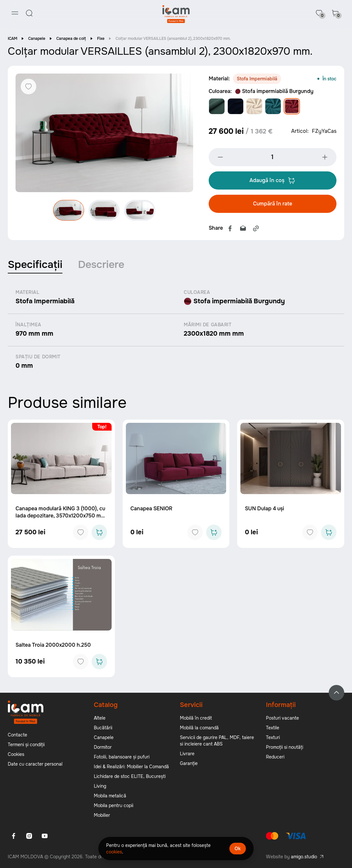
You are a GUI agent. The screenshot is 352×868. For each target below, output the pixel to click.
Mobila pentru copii (114, 806)
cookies (114, 852)
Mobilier (102, 816)
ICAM (12, 39)
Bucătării (103, 728)
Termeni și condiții (26, 745)
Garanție (189, 764)
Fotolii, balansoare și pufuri (122, 757)
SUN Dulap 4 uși (264, 509)
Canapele (37, 39)
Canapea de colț (71, 39)
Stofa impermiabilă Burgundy (274, 92)
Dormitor (103, 747)
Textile (273, 728)
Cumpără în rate (273, 204)
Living (100, 786)
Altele (100, 718)
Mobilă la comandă (199, 728)
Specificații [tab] (35, 265)
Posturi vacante (282, 718)
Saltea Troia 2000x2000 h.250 (53, 645)
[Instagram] (29, 836)
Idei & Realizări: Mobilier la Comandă (131, 767)
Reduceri (275, 757)
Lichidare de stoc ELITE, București (130, 777)
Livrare (187, 754)
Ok (238, 849)
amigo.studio (304, 857)
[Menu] (15, 13)
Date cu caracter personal (35, 764)
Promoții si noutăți (285, 747)
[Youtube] (45, 836)
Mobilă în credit (196, 718)
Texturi (273, 738)
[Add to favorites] (81, 533)
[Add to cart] (99, 533)
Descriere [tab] (101, 265)
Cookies (16, 755)
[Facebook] (14, 836)
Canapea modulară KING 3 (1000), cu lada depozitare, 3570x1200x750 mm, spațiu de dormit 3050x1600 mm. (61, 516)
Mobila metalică (110, 796)
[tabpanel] (176, 330)
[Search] (29, 13)
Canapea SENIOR (151, 509)
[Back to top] (336, 693)
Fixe (101, 39)
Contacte (17, 735)
